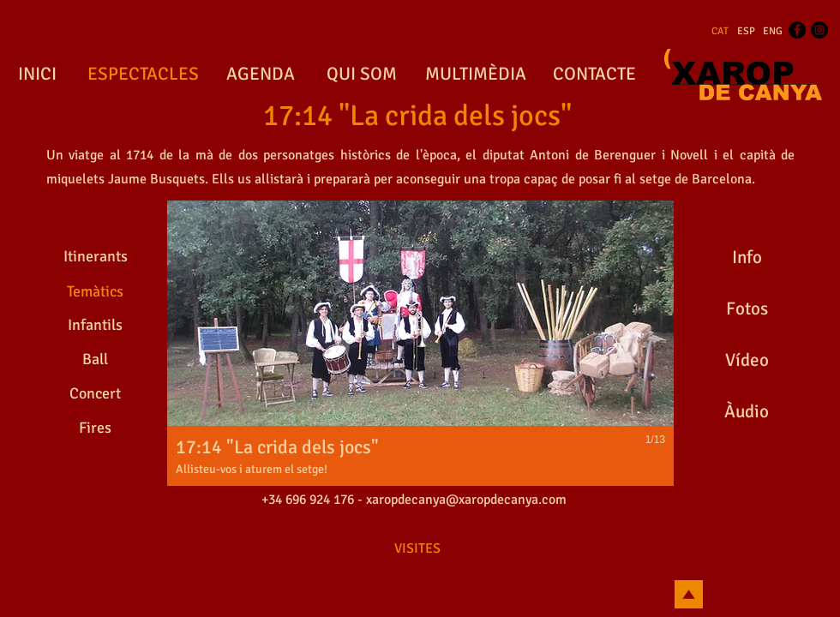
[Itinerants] (95, 256)
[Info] (747, 257)
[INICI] (37, 75)
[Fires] (95, 428)
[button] (420, 343)
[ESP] (746, 32)
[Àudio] (747, 411)
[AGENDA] (261, 75)
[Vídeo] (747, 360)
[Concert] (95, 393)
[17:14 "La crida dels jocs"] (417, 117)
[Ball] (95, 359)
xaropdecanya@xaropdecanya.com (466, 500)
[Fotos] (747, 308)
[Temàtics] (95, 291)
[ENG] (773, 32)
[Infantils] (95, 325)
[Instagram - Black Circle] (819, 30)
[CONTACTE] (594, 75)
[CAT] (720, 32)
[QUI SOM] (361, 75)
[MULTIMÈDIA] (475, 75)
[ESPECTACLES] (143, 75)
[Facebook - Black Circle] (797, 30)
